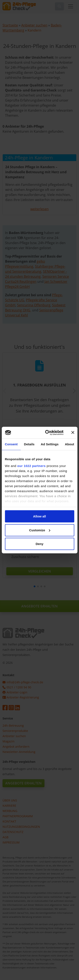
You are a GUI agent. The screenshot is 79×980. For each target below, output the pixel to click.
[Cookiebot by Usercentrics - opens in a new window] (47, 432)
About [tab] (70, 444)
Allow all (39, 516)
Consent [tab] (11, 444)
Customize (40, 530)
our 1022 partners (31, 466)
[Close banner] (73, 432)
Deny (39, 544)
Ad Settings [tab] (50, 444)
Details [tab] (29, 444)
